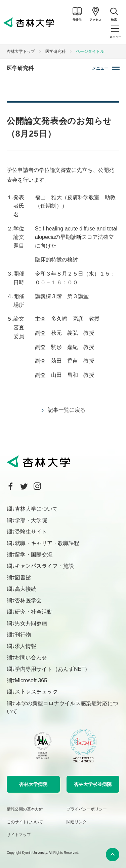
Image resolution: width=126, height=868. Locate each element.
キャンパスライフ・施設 (44, 566)
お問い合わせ (31, 658)
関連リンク (77, 822)
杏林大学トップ (21, 51)
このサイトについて (25, 822)
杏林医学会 (28, 600)
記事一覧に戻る (67, 410)
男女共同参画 (31, 623)
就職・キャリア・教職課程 (47, 543)
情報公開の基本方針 (25, 809)
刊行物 (23, 635)
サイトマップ (19, 835)
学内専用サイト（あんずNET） (52, 669)
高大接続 (26, 589)
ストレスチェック (36, 692)
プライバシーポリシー (87, 809)
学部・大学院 (31, 520)
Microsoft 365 (31, 680)
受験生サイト (31, 532)
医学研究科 (55, 51)
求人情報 (26, 646)
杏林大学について (36, 509)
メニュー (100, 68)
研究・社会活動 (34, 612)
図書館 (23, 577)
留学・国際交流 (34, 555)
